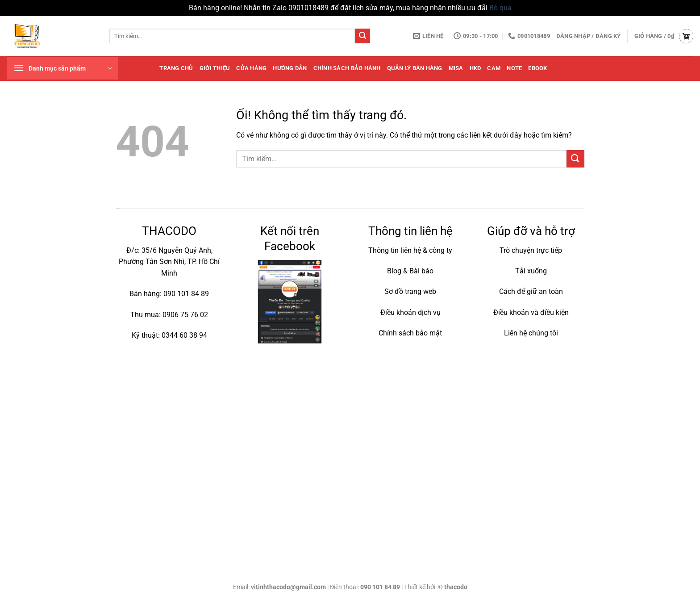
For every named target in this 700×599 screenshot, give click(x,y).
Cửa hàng (251, 68)
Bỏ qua (500, 8)
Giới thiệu (215, 68)
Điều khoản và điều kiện (531, 312)
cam (494, 68)
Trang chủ (176, 68)
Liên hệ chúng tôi (531, 333)
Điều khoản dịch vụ (410, 312)
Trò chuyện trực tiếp (531, 250)
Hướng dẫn (290, 68)
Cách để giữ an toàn (531, 291)
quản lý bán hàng (415, 68)
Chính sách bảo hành (347, 68)
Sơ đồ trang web (410, 291)
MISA (456, 68)
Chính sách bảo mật (410, 333)
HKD (475, 68)
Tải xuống (531, 271)
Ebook (537, 68)
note (514, 68)
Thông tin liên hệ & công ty (410, 250)
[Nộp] (362, 36)
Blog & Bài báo (410, 271)
